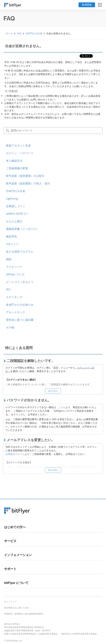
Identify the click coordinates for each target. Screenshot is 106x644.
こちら (62, 407)
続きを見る (53, 391)
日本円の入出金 (34, 33)
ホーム (9, 33)
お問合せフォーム (15, 454)
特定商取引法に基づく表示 (16, 608)
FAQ (19, 33)
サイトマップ (10, 602)
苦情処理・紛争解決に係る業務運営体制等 (24, 614)
